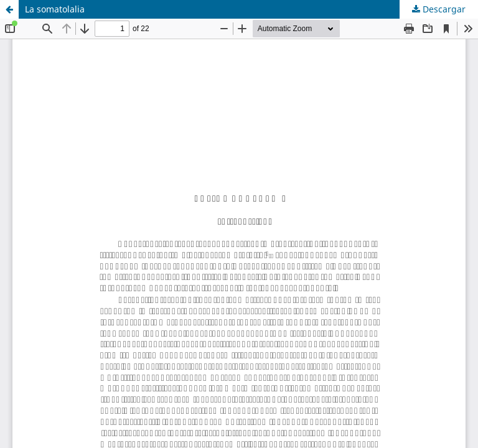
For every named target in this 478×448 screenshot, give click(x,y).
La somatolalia (55, 9)
